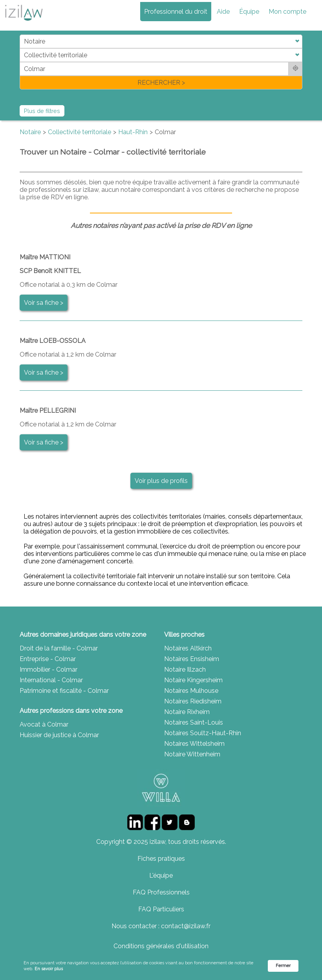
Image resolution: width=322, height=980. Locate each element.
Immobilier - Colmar (48, 669)
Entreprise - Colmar (48, 659)
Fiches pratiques (161, 859)
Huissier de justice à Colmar (59, 735)
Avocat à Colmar (44, 724)
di (22, 62)
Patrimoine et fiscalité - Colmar (64, 691)
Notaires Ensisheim (192, 659)
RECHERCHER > (161, 83)
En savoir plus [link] (49, 969)
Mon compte (287, 12)
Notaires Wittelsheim (194, 744)
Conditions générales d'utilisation (161, 946)
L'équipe (161, 875)
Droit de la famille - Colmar (59, 648)
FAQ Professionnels (161, 892)
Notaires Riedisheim (193, 701)
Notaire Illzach (185, 669)
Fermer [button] (283, 966)
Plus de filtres (42, 111)
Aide (223, 12)
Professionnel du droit (176, 12)
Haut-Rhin (133, 132)
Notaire (30, 132)
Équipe (249, 12)
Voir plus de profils (161, 481)
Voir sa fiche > (44, 303)
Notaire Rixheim (187, 712)
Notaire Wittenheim (192, 754)
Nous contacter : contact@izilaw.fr (161, 926)
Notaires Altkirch (188, 648)
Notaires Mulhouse (191, 691)
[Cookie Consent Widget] (161, 966)
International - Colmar (51, 680)
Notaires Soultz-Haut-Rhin (203, 733)
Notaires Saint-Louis (194, 722)
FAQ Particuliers (161, 909)
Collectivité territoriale (80, 132)
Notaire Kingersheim (193, 680)
